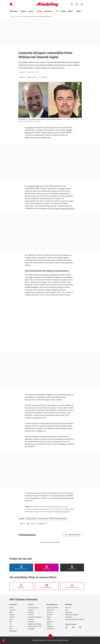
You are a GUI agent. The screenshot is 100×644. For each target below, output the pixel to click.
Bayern (11, 612)
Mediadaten (50, 622)
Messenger (31, 612)
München (12, 608)
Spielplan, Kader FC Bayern (35, 624)
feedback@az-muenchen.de (63, 512)
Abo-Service (50, 615)
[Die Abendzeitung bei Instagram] (47, 567)
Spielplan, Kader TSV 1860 (35, 626)
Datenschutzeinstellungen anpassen (74, 619)
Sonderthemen (50, 629)
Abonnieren (50, 612)
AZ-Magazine (50, 626)
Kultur (11, 626)
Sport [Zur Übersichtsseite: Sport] (31, 11)
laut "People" (48, 133)
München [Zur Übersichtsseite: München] (13, 11)
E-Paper (49, 617)
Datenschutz (68, 612)
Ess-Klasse (31, 619)
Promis (18, 17)
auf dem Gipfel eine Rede (47, 275)
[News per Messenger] (21, 586)
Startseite (12, 17)
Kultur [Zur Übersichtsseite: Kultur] (70, 11)
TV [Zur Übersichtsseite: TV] (57, 11)
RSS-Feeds (31, 615)
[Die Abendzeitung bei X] (72, 567)
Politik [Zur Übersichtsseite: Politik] (63, 11)
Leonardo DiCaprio (31, 519)
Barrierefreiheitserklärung (72, 615)
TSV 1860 (12, 617)
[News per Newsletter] (47, 586)
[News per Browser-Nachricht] (72, 586)
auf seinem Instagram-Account (62, 209)
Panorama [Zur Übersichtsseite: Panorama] (48, 11)
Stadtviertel (12, 610)
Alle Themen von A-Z (33, 608)
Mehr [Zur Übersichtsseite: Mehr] (79, 11)
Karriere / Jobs (50, 610)
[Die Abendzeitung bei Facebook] (21, 567)
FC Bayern (12, 615)
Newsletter (31, 610)
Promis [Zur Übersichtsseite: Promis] (39, 11)
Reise (11, 629)
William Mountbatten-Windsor (58, 519)
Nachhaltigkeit (13, 631)
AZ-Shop (49, 624)
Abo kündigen (69, 617)
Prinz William (29, 128)
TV (10, 624)
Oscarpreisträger (34, 186)
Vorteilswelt (31, 622)
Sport (11, 622)
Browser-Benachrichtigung (35, 617)
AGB (66, 610)
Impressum (68, 608)
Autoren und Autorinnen (53, 608)
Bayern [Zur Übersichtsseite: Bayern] (24, 11)
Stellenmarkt (31, 629)
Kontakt (49, 619)
